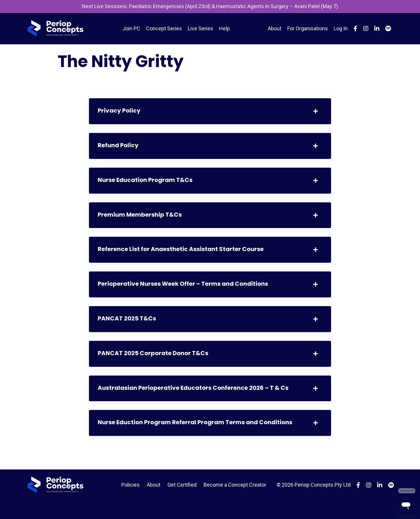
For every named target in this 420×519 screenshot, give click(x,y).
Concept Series (164, 28)
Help (224, 28)
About (275, 28)
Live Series (201, 28)
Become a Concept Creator (235, 485)
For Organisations (308, 28)
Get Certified (182, 485)
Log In (341, 28)
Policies (131, 485)
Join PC (131, 28)
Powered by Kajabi (377, 504)
